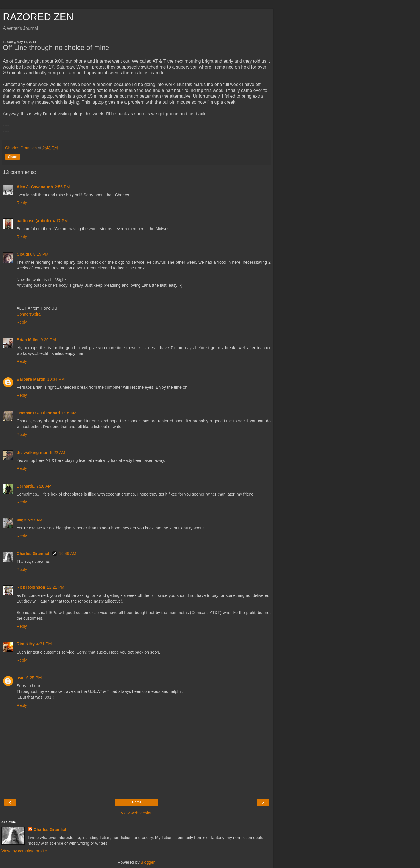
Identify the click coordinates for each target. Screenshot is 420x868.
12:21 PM (56, 587)
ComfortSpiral (29, 314)
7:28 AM (44, 486)
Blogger (148, 862)
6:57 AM (35, 520)
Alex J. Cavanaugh (35, 187)
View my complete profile (24, 851)
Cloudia (24, 254)
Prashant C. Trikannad (38, 413)
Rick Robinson (31, 587)
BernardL (26, 486)
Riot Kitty (26, 644)
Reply (22, 203)
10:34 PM (56, 379)
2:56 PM (62, 187)
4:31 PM (44, 644)
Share (13, 157)
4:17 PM (60, 221)
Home (137, 802)
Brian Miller (28, 340)
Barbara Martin (31, 379)
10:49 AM (68, 554)
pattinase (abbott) (34, 221)
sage (21, 520)
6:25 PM (34, 678)
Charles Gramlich (33, 554)
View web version (137, 813)
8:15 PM (41, 254)
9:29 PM (48, 340)
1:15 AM (69, 413)
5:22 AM (58, 453)
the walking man (32, 453)
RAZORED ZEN (38, 17)
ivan (21, 678)
